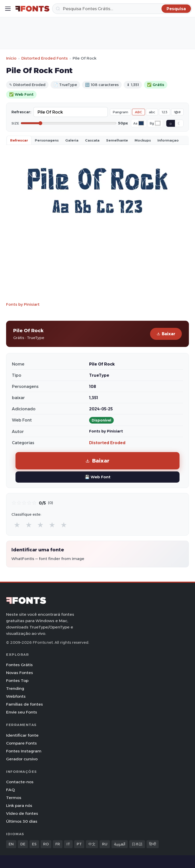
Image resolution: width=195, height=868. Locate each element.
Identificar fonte (22, 735)
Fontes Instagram (24, 751)
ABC (139, 112)
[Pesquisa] (122, 9)
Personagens (47, 140)
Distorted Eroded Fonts (45, 58)
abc (152, 112)
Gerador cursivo (22, 759)
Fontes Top (17, 681)
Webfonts (16, 696)
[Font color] (141, 123)
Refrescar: (21, 112)
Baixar (166, 334)
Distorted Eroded (107, 443)
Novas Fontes (20, 673)
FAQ (10, 790)
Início (11, 58)
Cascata (92, 140)
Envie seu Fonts (22, 712)
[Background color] (158, 123)
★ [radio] (17, 525)
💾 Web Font (98, 477)
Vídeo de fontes (22, 813)
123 (165, 112)
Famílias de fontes (25, 704)
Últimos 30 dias (22, 821)
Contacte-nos (20, 782)
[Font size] (69, 123)
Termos (14, 798)
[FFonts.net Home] (32, 9)
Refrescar (19, 140)
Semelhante (117, 140)
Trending (15, 688)
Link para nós (19, 806)
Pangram (120, 112)
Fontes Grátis (19, 665)
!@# (177, 112)
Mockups (143, 140)
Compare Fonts (21, 743)
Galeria (72, 140)
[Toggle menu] (8, 9)
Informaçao (168, 140)
